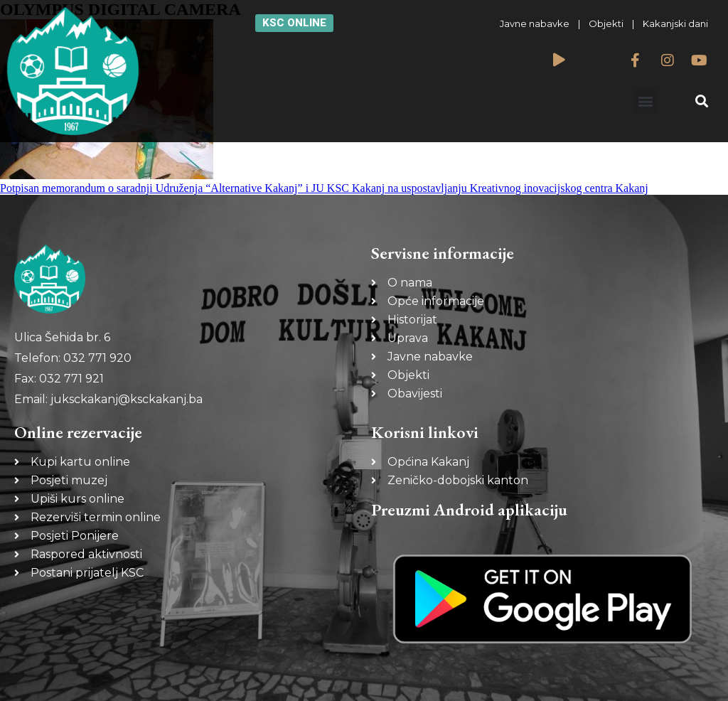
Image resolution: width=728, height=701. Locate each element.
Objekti (606, 23)
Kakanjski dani (675, 23)
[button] (645, 101)
